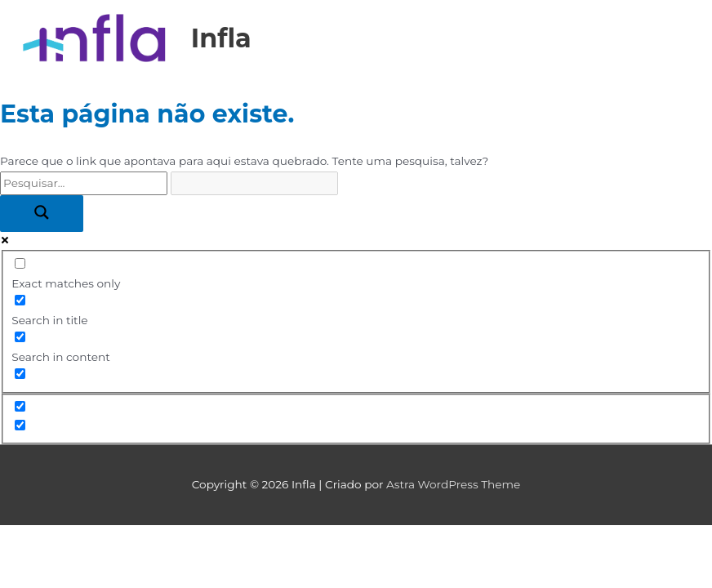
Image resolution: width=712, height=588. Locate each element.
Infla (221, 38)
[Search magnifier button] (42, 214)
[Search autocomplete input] (254, 183)
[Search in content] (20, 337)
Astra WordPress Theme (453, 484)
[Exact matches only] (20, 263)
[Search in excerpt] (20, 374)
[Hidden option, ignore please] (20, 406)
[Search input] (84, 183)
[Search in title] (20, 300)
